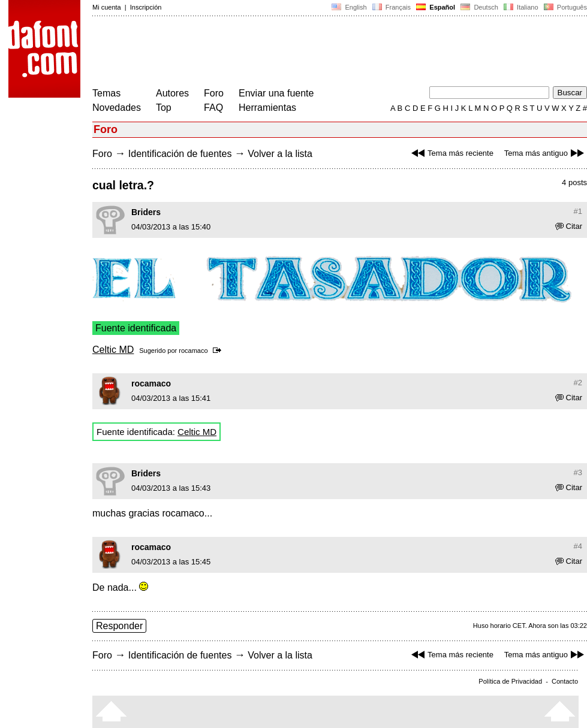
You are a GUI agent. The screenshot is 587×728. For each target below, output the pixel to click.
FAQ (213, 108)
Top (164, 108)
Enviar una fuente (276, 93)
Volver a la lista (280, 154)
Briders (146, 212)
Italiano (521, 7)
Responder (119, 626)
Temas (106, 93)
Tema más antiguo (546, 153)
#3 (578, 472)
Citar (569, 226)
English (349, 7)
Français (392, 7)
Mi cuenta (107, 7)
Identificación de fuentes (180, 154)
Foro (214, 93)
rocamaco (193, 351)
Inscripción (146, 7)
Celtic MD (113, 350)
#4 (578, 546)
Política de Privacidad (510, 681)
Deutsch (479, 7)
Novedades (117, 108)
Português (565, 7)
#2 (578, 383)
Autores (172, 93)
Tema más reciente (451, 153)
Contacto (565, 681)
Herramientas (267, 108)
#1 (578, 211)
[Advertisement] (311, 53)
